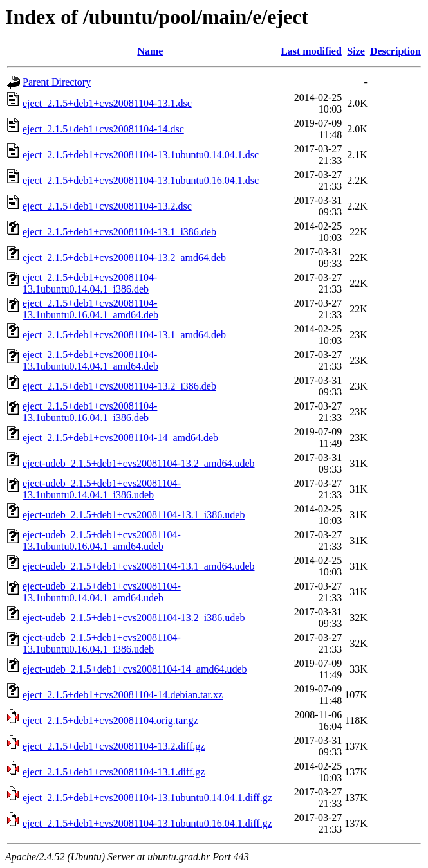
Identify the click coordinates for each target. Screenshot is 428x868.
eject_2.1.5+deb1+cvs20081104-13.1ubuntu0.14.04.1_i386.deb (90, 283)
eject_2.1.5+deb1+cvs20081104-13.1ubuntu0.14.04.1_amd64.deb (90, 360)
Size (356, 51)
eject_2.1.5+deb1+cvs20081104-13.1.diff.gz (114, 772)
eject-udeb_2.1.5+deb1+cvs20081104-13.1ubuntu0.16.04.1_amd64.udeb (102, 540)
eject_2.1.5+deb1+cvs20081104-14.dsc (103, 129)
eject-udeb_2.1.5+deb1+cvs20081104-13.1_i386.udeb (134, 515)
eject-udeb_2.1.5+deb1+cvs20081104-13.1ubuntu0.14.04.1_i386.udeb (102, 489)
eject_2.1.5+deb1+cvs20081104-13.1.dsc (107, 103)
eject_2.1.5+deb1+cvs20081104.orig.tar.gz (110, 720)
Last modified (311, 51)
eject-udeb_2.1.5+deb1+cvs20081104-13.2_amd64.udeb (138, 463)
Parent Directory (57, 82)
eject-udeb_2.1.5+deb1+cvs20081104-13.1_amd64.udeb (138, 566)
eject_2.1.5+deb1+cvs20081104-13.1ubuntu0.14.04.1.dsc (141, 155)
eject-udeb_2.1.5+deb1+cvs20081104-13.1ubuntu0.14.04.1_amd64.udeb (102, 592)
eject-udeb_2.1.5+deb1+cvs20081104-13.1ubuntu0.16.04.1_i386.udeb (102, 643)
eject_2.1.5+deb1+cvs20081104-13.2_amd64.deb (124, 258)
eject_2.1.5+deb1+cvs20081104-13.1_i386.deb (119, 232)
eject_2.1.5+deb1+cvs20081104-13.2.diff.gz (114, 746)
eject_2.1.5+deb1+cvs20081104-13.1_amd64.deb (124, 335)
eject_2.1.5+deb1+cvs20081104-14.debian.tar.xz (123, 695)
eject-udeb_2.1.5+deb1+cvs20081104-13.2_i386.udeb (134, 618)
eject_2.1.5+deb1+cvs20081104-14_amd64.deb (120, 438)
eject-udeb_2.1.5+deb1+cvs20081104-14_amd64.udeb (135, 669)
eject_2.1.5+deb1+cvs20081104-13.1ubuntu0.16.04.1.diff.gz (147, 823)
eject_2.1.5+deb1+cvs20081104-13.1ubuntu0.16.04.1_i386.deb (90, 412)
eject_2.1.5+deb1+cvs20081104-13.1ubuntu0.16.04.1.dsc (141, 180)
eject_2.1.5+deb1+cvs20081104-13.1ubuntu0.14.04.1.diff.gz (147, 798)
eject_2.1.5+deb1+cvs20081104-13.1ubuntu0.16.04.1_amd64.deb (90, 309)
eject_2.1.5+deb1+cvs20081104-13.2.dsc (107, 206)
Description (395, 51)
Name (150, 51)
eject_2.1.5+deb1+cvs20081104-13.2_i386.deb (119, 386)
